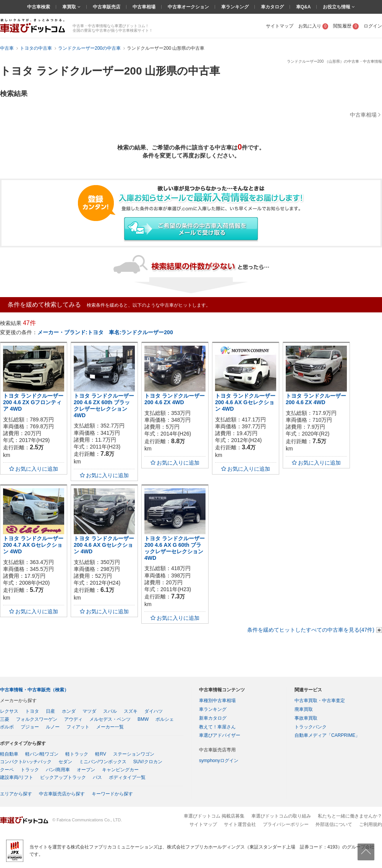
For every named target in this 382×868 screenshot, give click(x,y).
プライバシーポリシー (286, 824)
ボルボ (7, 727)
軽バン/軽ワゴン (42, 754)
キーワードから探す (112, 794)
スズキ (131, 711)
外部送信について (334, 824)
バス (97, 777)
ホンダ (69, 711)
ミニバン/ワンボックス (103, 762)
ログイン (373, 26)
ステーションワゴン (134, 754)
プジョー (30, 727)
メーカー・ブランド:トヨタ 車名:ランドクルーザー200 (105, 332)
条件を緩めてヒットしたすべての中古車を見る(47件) (311, 630)
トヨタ (32, 711)
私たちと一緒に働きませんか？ (350, 816)
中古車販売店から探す (62, 794)
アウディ (73, 719)
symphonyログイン (219, 761)
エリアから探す (16, 794)
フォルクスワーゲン (37, 719)
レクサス (9, 711)
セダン (65, 762)
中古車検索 (39, 7)
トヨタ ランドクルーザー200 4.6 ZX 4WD (175, 399)
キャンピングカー (120, 770)
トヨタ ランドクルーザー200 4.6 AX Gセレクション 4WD (245, 402)
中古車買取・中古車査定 (320, 701)
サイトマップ (280, 26)
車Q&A (303, 7)
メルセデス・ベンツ (110, 719)
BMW (143, 719)
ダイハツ (154, 711)
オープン (86, 770)
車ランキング (235, 7)
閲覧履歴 (346, 26)
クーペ (7, 770)
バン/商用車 (58, 770)
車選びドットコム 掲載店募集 (214, 816)
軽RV (100, 754)
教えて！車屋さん (217, 727)
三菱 (5, 719)
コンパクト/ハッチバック (26, 762)
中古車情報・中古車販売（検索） (34, 690)
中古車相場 (144, 7)
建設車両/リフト (17, 777)
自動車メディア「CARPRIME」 (327, 735)
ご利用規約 (371, 824)
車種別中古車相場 (217, 701)
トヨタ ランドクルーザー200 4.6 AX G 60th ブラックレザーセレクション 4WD (175, 548)
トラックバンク (311, 727)
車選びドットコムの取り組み (281, 816)
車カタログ (272, 7)
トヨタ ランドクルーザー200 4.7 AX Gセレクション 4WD (33, 545)
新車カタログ (213, 718)
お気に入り (313, 26)
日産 (50, 711)
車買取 (70, 7)
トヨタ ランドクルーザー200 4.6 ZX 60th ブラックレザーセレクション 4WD (104, 405)
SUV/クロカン (148, 762)
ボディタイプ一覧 (127, 777)
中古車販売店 (107, 7)
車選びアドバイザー (220, 735)
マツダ (89, 711)
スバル (110, 711)
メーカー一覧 (110, 727)
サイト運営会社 (240, 824)
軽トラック (77, 754)
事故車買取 (306, 718)
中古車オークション (188, 7)
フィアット (78, 727)
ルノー (53, 727)
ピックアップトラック (63, 777)
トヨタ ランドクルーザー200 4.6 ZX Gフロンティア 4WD (33, 402)
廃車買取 (304, 709)
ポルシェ (165, 719)
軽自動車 (9, 754)
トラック (30, 770)
